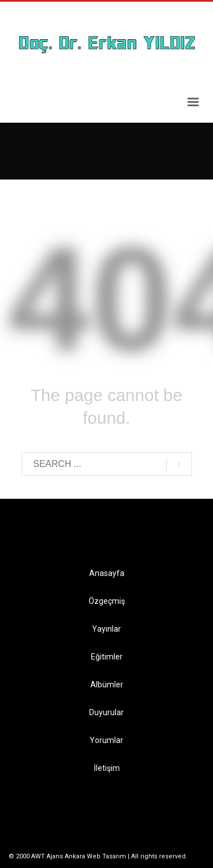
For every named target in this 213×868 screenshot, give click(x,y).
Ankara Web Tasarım (95, 856)
